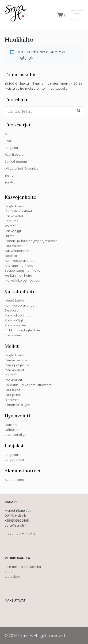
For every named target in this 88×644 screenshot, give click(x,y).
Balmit (10, 236)
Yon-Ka (10, 182)
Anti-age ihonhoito (19, 266)
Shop (9, 572)
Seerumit (11, 221)
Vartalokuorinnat (18, 315)
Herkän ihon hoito (18, 275)
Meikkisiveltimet (17, 360)
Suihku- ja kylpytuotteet (23, 330)
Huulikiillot (12, 390)
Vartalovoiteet (16, 325)
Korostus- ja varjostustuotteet (28, 385)
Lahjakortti (13, 148)
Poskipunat (13, 380)
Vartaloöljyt (14, 320)
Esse (8, 141)
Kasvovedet (14, 216)
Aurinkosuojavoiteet (20, 261)
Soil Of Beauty (16, 162)
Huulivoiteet (14, 246)
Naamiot (11, 256)
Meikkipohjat (14, 370)
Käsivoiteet (13, 335)
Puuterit (11, 375)
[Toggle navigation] (77, 15)
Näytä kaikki (14, 206)
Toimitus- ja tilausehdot (23, 567)
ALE (8, 134)
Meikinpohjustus (17, 365)
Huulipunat (13, 395)
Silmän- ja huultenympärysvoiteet (31, 241)
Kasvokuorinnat (17, 251)
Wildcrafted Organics (21, 168)
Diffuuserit (13, 430)
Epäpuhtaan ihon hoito (23, 270)
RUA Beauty (14, 154)
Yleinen (10, 175)
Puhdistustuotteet (18, 211)
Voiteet (10, 226)
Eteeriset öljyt (15, 435)
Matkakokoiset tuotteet (23, 280)
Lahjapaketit (14, 460)
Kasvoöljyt (13, 231)
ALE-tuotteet (14, 480)
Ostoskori (12, 577)
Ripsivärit (12, 400)
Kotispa (11, 425)
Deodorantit (14, 310)
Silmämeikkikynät (18, 405)
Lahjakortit (13, 455)
